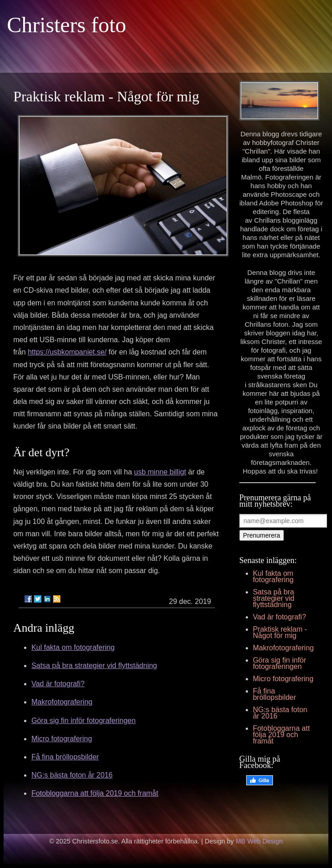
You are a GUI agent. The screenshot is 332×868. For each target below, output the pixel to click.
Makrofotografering (62, 702)
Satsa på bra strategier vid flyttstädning (94, 666)
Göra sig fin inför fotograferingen (83, 721)
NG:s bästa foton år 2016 (72, 775)
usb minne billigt (160, 472)
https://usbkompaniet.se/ (67, 352)
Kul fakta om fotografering (73, 647)
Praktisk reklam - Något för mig (280, 632)
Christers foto (67, 25)
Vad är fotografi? (58, 684)
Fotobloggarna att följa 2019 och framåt (95, 793)
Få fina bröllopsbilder (65, 757)
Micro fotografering (62, 739)
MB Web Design (259, 841)
